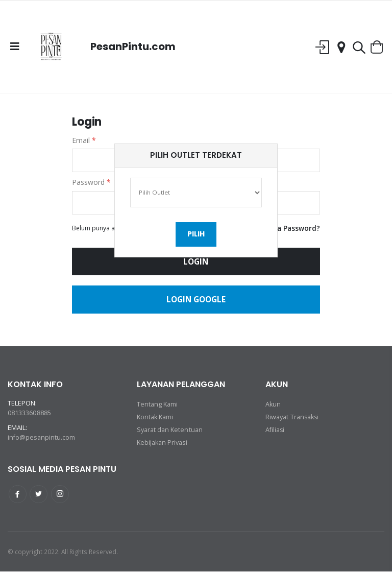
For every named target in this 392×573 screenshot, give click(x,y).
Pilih (196, 236)
